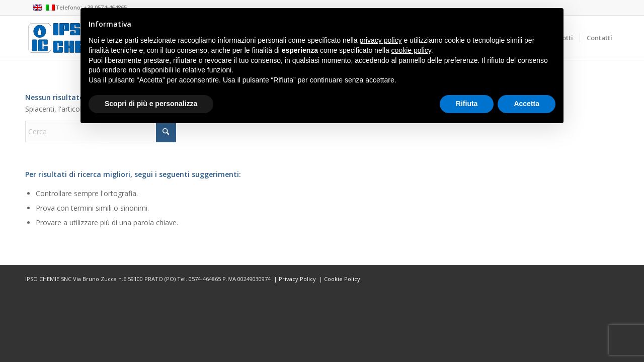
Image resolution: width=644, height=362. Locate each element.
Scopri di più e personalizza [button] (151, 104)
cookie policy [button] (411, 50)
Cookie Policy (342, 279)
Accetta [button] (527, 104)
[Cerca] (101, 131)
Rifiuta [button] (467, 104)
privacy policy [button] (381, 40)
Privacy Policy (297, 279)
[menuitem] (599, 38)
